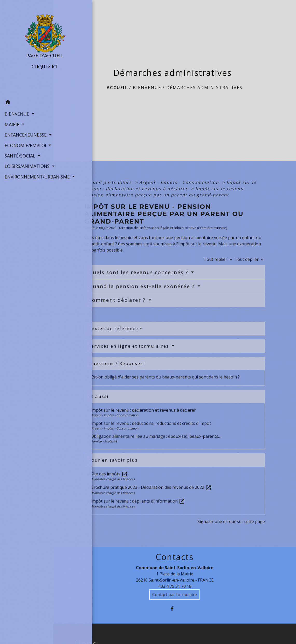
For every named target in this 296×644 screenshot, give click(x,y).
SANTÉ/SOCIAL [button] (20, 160)
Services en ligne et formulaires (129, 346)
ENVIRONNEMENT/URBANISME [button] (27, 188)
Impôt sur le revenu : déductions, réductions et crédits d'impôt (151, 423)
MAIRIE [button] (12, 115)
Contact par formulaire (175, 595)
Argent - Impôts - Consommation (180, 182)
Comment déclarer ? (118, 300)
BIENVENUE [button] (17, 105)
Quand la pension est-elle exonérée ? (142, 286)
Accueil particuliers (109, 182)
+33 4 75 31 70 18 (175, 586)
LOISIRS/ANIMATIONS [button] (26, 171)
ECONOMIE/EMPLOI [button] (25, 143)
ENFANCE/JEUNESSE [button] (25, 126)
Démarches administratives (204, 88)
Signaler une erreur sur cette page (231, 521)
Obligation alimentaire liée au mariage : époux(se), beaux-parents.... (156, 436)
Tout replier (219, 259)
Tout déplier (250, 259)
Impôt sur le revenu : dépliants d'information (138, 501)
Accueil (117, 88)
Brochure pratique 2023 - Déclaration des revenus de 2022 (151, 487)
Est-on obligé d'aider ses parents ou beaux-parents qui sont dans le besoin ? (165, 377)
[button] (27, 94)
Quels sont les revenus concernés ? (139, 272)
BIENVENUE (147, 88)
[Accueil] (27, 44)
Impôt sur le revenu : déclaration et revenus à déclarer (143, 410)
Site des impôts (109, 474)
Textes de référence (113, 328)
